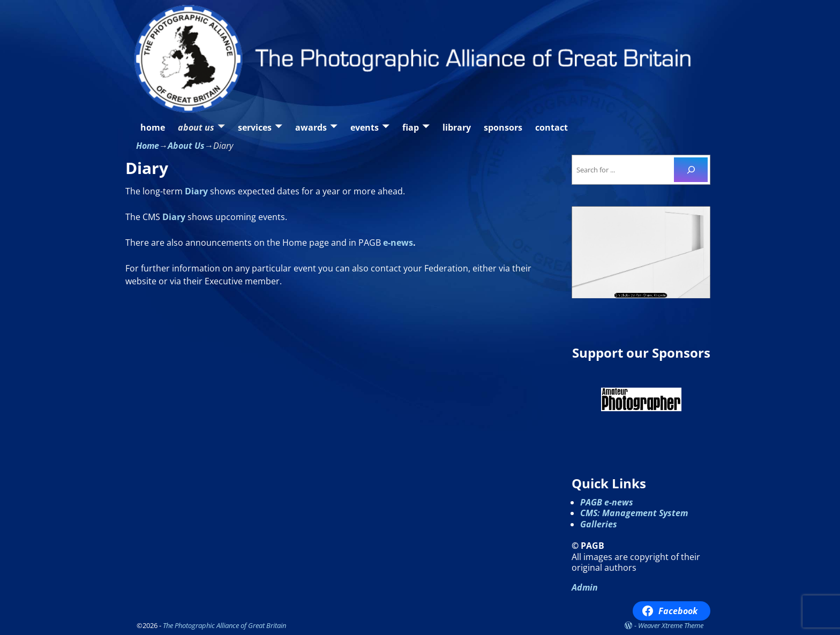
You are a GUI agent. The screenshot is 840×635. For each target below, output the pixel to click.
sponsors (503, 127)
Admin (585, 587)
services (255, 127)
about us (196, 127)
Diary (196, 191)
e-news (398, 243)
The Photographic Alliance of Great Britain (224, 625)
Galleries (599, 524)
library (457, 127)
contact (552, 127)
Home (148, 146)
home (153, 127)
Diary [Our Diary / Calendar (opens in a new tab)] (174, 217)
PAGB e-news (607, 502)
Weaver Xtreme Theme (671, 625)
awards (311, 127)
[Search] (691, 169)
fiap (411, 127)
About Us (186, 146)
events (365, 127)
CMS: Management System (634, 513)
